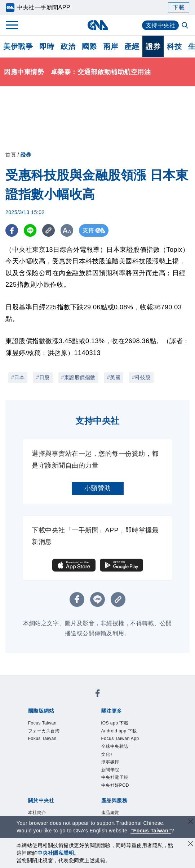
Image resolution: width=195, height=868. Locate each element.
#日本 (18, 377)
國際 (89, 46)
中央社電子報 (115, 777)
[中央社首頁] (97, 25)
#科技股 (141, 377)
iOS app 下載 (115, 723)
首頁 (11, 155)
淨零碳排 (110, 762)
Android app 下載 (119, 731)
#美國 (114, 377)
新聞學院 (110, 770)
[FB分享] (12, 230)
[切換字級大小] (67, 230)
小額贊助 (98, 488)
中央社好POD (115, 785)
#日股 (43, 377)
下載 (179, 7)
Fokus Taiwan (42, 739)
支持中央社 (161, 25)
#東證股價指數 (78, 377)
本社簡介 (37, 813)
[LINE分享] (30, 230)
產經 (132, 46)
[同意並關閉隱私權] (191, 844)
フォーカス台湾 (44, 731)
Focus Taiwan (42, 723)
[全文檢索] (186, 26)
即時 (47, 46)
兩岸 (110, 46)
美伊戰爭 (18, 46)
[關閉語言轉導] (191, 822)
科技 (174, 46)
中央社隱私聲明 (56, 853)
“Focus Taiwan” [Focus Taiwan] (151, 831)
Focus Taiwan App (120, 739)
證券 (153, 46)
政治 (68, 46)
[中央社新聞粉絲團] (98, 694)
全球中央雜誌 (115, 746)
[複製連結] (48, 230)
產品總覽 (110, 813)
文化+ (107, 754)
